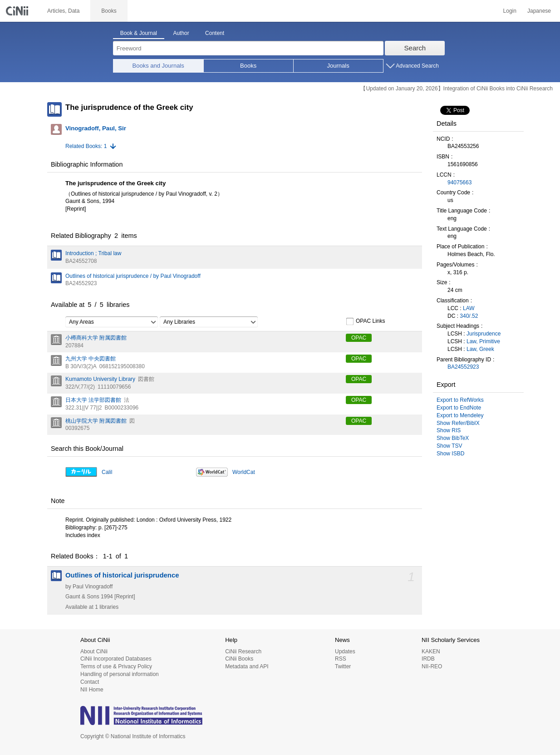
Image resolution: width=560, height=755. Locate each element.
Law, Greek (480, 349)
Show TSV (449, 446)
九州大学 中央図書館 (91, 359)
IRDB (428, 659)
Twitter (343, 666)
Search (415, 48)
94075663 (459, 183)
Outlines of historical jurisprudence (122, 575)
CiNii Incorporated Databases (116, 659)
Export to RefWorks (460, 400)
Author (181, 33)
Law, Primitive (483, 341)
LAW (469, 308)
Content (215, 33)
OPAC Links (365, 321)
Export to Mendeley (460, 415)
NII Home (92, 690)
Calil (107, 472)
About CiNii (94, 651)
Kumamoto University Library (100, 379)
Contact (90, 682)
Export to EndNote (459, 408)
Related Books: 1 (86, 146)
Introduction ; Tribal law (93, 253)
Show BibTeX (453, 438)
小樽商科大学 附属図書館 (96, 338)
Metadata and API (247, 666)
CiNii (18, 11)
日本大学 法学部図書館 (93, 400)
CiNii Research (243, 651)
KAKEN (431, 651)
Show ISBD (450, 454)
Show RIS (449, 430)
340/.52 (469, 316)
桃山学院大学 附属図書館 (96, 421)
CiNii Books (239, 659)
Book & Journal (139, 33)
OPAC (359, 338)
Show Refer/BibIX (458, 423)
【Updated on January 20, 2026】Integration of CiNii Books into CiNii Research (457, 89)
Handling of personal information (120, 674)
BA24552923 (463, 367)
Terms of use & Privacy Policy (116, 666)
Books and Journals (158, 66)
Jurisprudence (484, 334)
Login (510, 11)
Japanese (539, 11)
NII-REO (432, 666)
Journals (338, 66)
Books (248, 66)
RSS (341, 659)
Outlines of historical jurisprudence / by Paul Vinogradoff (133, 276)
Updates (345, 651)
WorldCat (244, 472)
